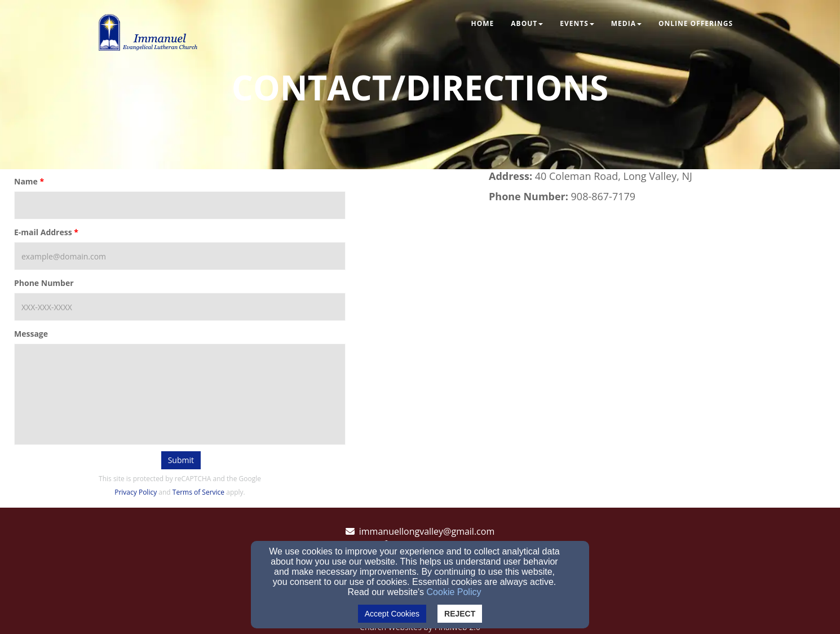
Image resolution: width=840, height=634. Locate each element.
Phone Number (44, 283)
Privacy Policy (136, 492)
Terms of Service (198, 492)
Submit (181, 460)
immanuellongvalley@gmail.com (427, 531)
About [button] (527, 23)
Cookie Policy (454, 592)
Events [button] (577, 23)
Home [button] (483, 23)
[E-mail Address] (180, 256)
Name (26, 181)
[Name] (180, 205)
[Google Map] (660, 305)
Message (31, 334)
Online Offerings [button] (696, 23)
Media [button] (626, 23)
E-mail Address (43, 232)
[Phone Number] (180, 307)
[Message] (180, 394)
